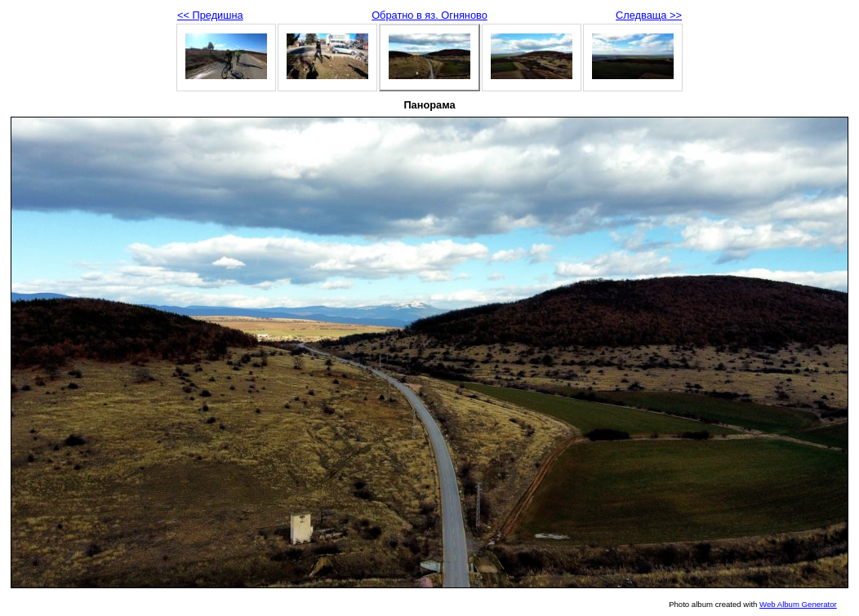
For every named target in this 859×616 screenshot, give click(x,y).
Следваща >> (649, 15)
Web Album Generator (798, 604)
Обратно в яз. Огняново (429, 15)
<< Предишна (210, 15)
